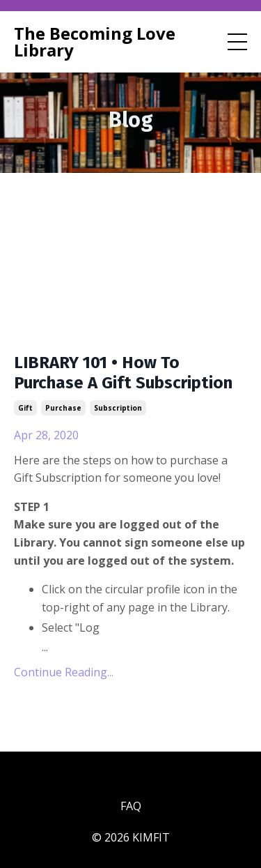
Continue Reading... (64, 672)
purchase (63, 408)
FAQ (131, 806)
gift (25, 408)
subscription (118, 408)
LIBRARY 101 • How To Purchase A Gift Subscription (123, 373)
